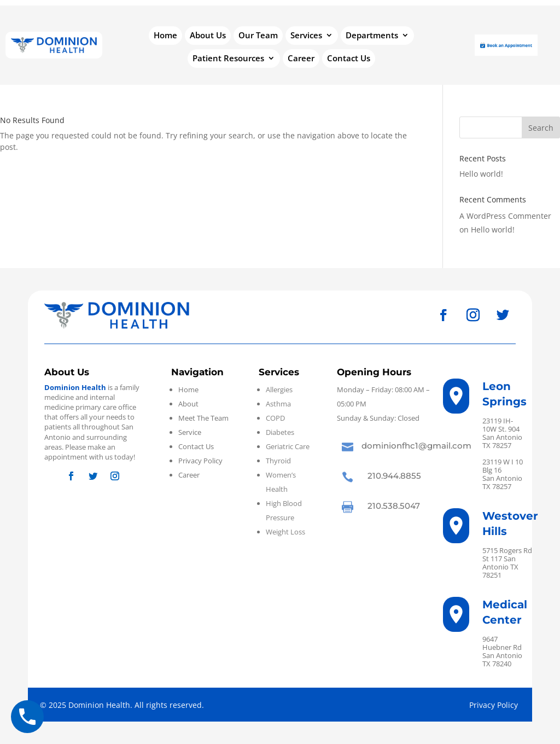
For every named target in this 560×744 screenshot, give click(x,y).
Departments (372, 36)
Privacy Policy (200, 461)
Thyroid (278, 461)
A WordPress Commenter (505, 216)
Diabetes (280, 432)
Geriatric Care (288, 446)
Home (165, 36)
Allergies (279, 390)
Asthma (278, 404)
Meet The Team (203, 418)
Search (541, 128)
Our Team (258, 36)
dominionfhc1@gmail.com (416, 446)
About (188, 404)
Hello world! (481, 174)
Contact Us (349, 59)
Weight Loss (285, 532)
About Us (208, 36)
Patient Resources (228, 59)
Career (301, 59)
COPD (275, 418)
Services (306, 36)
